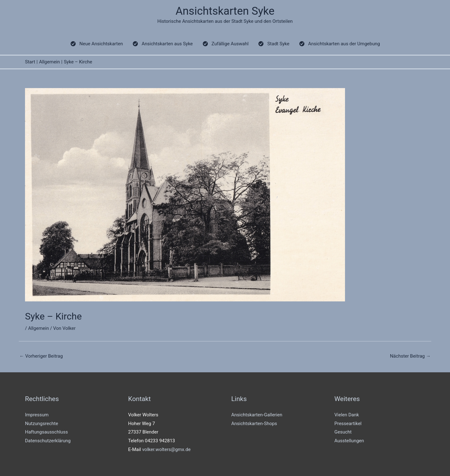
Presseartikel (348, 424)
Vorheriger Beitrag (41, 356)
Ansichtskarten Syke (225, 11)
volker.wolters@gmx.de (166, 449)
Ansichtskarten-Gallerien (257, 415)
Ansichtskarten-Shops (254, 424)
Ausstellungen (349, 441)
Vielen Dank (347, 415)
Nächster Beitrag (410, 356)
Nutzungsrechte (42, 424)
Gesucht (343, 432)
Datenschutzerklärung (48, 441)
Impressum (37, 415)
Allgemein (39, 328)
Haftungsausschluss (46, 432)
